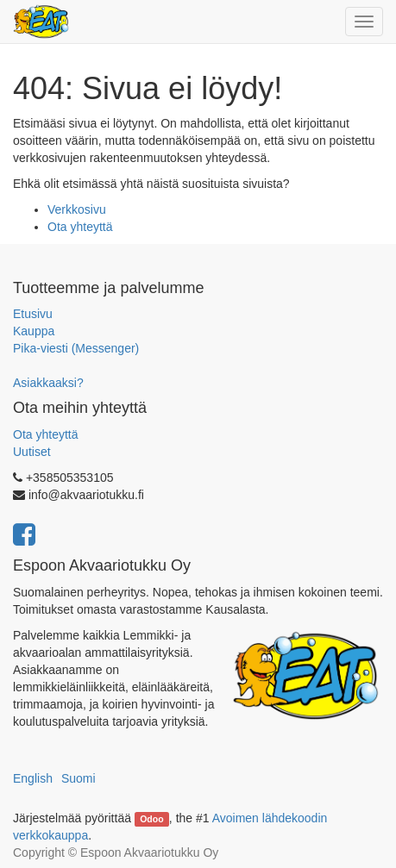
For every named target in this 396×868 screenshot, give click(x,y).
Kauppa (34, 331)
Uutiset (32, 452)
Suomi (79, 778)
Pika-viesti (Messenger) (76, 348)
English (33, 778)
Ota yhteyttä (80, 227)
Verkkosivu (77, 209)
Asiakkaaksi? (48, 383)
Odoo (151, 819)
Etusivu (33, 314)
